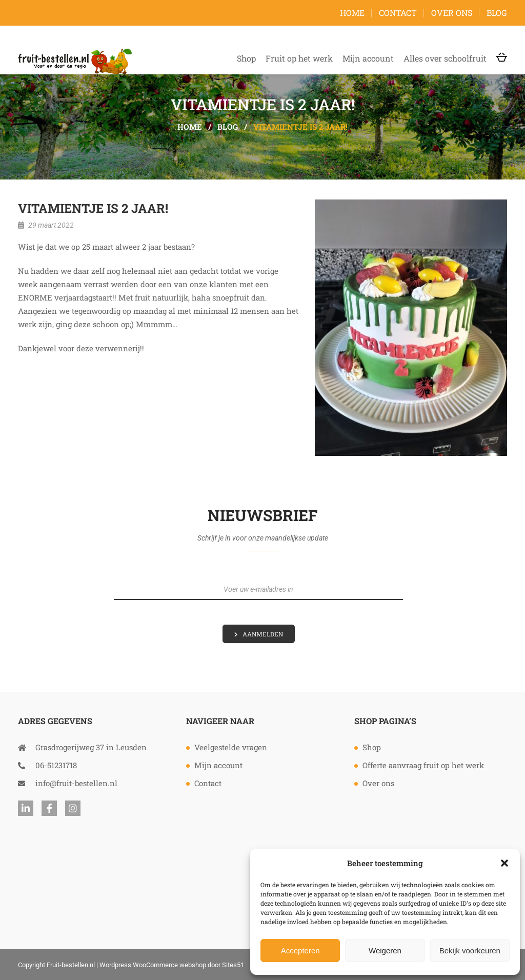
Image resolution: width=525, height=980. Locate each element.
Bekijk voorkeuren (470, 951)
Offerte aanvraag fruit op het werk (423, 765)
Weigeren (385, 951)
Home (352, 13)
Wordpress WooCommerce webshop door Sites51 (172, 965)
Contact (398, 13)
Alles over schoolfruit (445, 58)
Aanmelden (263, 634)
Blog (497, 13)
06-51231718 (47, 765)
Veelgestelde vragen (231, 747)
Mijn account (368, 58)
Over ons (452, 13)
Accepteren (300, 951)
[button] (504, 863)
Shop (246, 58)
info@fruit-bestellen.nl (68, 783)
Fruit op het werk (299, 58)
